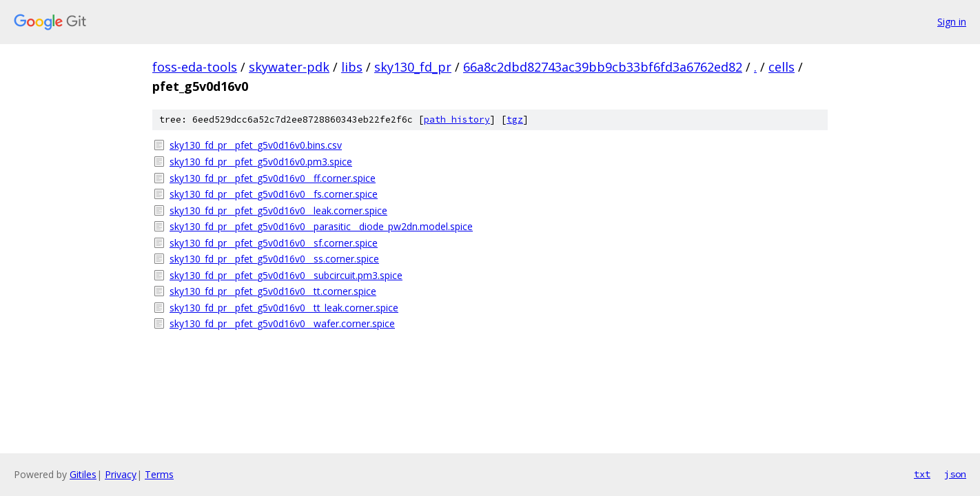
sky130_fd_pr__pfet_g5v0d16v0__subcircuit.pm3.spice (286, 275)
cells (782, 67)
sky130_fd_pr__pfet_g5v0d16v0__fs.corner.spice (274, 194)
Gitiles (83, 474)
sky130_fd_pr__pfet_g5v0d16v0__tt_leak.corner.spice (284, 308)
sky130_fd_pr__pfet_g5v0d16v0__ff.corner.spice (273, 178)
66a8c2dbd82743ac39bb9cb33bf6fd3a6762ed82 (603, 67)
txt (922, 474)
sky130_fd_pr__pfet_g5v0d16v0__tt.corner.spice (273, 291)
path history (457, 120)
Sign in (952, 22)
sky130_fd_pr (413, 67)
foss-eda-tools (195, 67)
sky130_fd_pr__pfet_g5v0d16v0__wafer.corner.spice (282, 323)
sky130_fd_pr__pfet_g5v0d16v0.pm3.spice (261, 162)
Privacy (121, 474)
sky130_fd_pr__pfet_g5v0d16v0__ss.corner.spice (274, 259)
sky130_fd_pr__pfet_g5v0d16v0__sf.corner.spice (274, 243)
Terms (159, 474)
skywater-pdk (289, 67)
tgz (515, 120)
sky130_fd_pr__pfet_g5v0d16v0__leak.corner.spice (278, 210)
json (955, 474)
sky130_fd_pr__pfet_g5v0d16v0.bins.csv (256, 145)
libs (352, 67)
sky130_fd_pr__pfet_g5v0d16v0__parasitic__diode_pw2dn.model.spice (321, 226)
